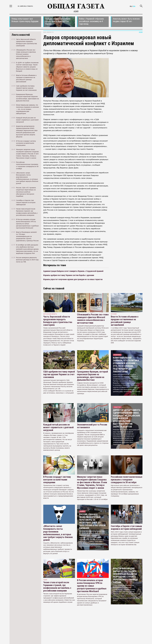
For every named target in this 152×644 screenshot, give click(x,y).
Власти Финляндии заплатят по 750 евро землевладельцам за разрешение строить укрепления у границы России (125, 575)
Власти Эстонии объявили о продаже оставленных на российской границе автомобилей (125, 321)
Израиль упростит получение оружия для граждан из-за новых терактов (73, 279)
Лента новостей (21, 35)
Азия (76, 11)
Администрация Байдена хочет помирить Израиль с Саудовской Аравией (73, 271)
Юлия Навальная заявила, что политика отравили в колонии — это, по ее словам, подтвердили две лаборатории (126, 365)
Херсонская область (50, 314)
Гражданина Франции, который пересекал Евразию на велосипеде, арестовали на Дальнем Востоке (92, 376)
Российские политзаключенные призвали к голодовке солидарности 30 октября (127, 480)
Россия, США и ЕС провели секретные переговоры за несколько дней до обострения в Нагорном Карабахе (92, 521)
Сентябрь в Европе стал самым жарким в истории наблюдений (126, 528)
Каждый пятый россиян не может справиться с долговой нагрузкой (58, 427)
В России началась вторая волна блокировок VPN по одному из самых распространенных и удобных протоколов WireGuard (92, 586)
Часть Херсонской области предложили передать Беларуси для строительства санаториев (58, 321)
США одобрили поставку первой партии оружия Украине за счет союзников (59, 374)
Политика (117, 355)
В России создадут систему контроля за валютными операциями (57, 480)
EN (134, 6)
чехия (45, 580)
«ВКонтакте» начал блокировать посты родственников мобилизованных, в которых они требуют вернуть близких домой (58, 533)
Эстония (114, 314)
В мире (82, 511)
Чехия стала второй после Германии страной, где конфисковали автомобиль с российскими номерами (57, 587)
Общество (117, 407)
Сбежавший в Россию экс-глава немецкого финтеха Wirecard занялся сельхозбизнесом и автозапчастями (93, 319)
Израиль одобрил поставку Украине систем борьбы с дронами (69, 275)
